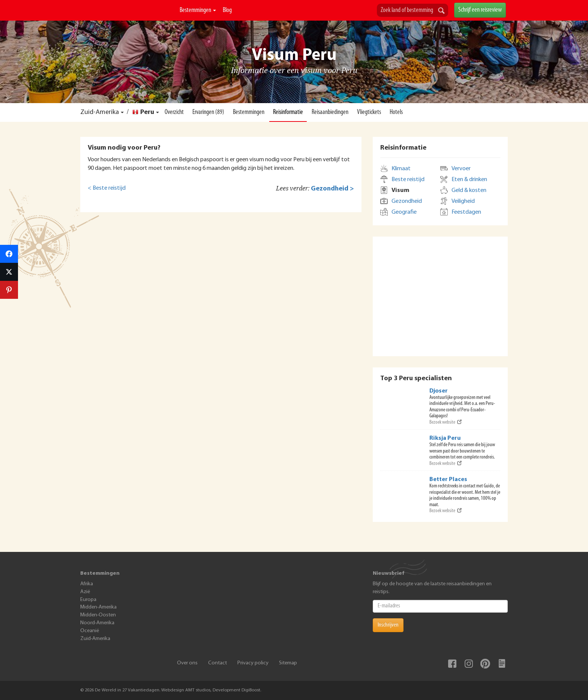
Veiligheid (463, 201)
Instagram (469, 664)
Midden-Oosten (98, 615)
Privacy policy (253, 663)
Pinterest (485, 664)
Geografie (404, 212)
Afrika (87, 584)
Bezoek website (445, 422)
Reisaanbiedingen (330, 112)
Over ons (187, 663)
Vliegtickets (369, 112)
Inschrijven (388, 625)
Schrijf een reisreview (480, 10)
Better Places (448, 480)
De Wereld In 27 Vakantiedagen (127, 19)
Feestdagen (466, 212)
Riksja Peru (445, 438)
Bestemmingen (198, 10)
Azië (85, 592)
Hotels (396, 112)
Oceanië (90, 631)
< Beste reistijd (107, 188)
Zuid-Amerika (100, 112)
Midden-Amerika (98, 607)
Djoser (439, 391)
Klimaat (401, 169)
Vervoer (461, 169)
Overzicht (174, 112)
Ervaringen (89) (208, 112)
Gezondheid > (332, 189)
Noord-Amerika (97, 623)
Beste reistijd (408, 180)
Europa (88, 600)
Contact (217, 663)
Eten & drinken (469, 180)
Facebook (452, 664)
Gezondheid (407, 201)
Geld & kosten (469, 190)
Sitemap (288, 663)
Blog (227, 10)
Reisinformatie (288, 112)
